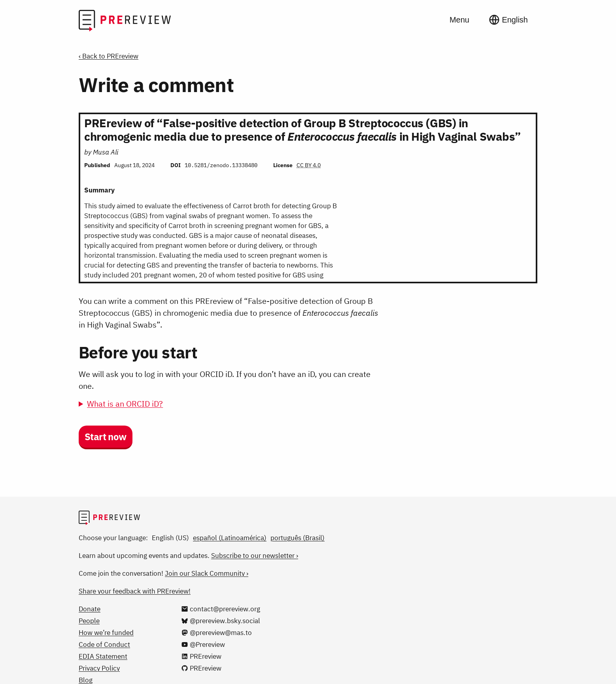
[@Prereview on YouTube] (203, 644)
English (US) (170, 538)
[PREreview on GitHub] (201, 668)
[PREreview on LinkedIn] (201, 656)
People (89, 621)
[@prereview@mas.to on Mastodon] (216, 633)
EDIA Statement (103, 656)
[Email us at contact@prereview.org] (221, 609)
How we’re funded (106, 633)
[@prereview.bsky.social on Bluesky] (221, 621)
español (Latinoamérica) (230, 538)
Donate (90, 609)
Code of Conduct (104, 644)
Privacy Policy (99, 668)
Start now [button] (106, 437)
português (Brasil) (298, 538)
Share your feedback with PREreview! (135, 591)
